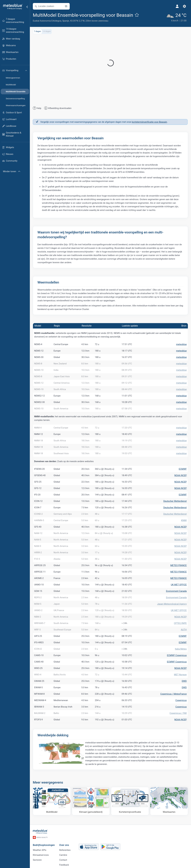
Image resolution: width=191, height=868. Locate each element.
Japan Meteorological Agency (172, 604)
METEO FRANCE (178, 565)
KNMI (184, 520)
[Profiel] (177, 6)
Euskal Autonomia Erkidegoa (47, 21)
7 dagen (37, 31)
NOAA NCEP (180, 475)
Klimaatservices (41, 855)
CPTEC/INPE (180, 623)
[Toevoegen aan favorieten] (137, 15)
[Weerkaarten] (169, 801)
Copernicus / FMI (178, 713)
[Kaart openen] (66, 6)
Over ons (64, 845)
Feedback (64, 865)
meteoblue (181, 344)
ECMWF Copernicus (177, 655)
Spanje (66, 21)
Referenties (65, 850)
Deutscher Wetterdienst (175, 501)
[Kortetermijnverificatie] (130, 801)
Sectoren (37, 860)
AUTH (184, 630)
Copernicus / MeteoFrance (173, 694)
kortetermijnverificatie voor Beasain (149, 122)
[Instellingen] (184, 6)
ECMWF (183, 469)
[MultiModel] (52, 801)
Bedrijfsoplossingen (44, 845)
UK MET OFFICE (179, 585)
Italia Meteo (181, 649)
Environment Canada (176, 591)
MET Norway (180, 675)
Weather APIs (40, 850)
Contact (63, 860)
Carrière (63, 855)
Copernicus (181, 700)
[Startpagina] (12, 7)
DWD (184, 681)
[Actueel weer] (176, 17)
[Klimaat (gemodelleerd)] (91, 801)
